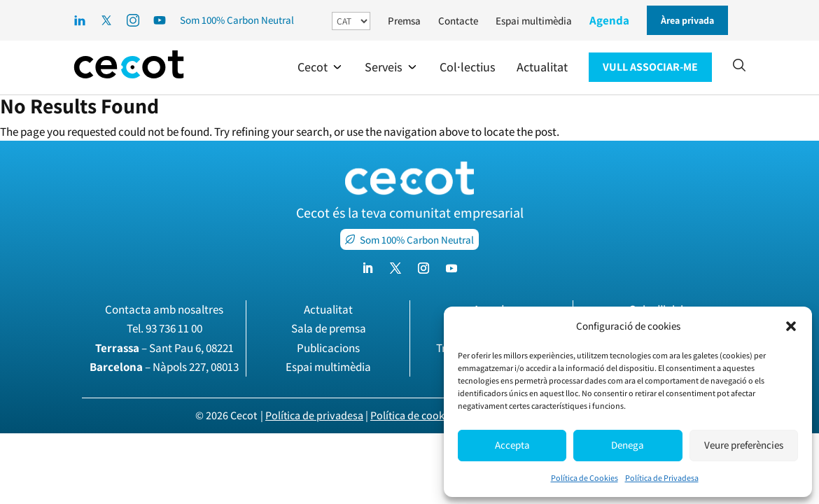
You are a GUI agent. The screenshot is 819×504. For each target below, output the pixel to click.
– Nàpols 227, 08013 (164, 367)
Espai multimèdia (534, 21)
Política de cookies (414, 415)
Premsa (404, 21)
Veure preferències (744, 445)
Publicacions (328, 348)
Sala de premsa (329, 328)
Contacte (458, 21)
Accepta (512, 445)
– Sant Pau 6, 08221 (164, 348)
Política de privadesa (314, 415)
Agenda (609, 20)
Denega (628, 445)
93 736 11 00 (174, 328)
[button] (791, 326)
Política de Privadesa (662, 478)
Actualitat (328, 309)
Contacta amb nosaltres (164, 309)
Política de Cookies (584, 478)
